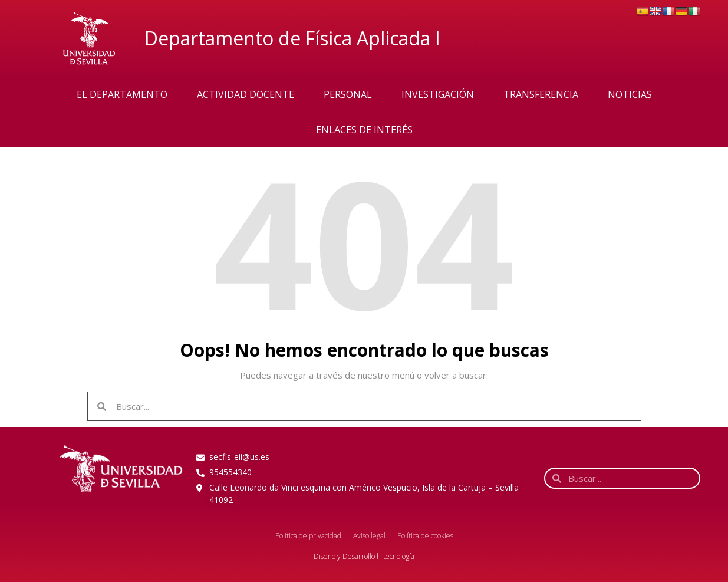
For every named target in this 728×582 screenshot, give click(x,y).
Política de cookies (425, 536)
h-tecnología (396, 556)
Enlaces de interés (364, 130)
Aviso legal (369, 536)
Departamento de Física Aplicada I (292, 38)
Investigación (438, 94)
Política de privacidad (308, 536)
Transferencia (541, 94)
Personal (348, 94)
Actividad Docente (246, 94)
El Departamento (122, 94)
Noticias (630, 94)
